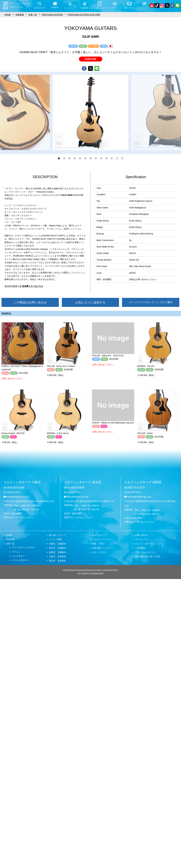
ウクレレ (16, 552)
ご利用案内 (140, 548)
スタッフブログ (99, 552)
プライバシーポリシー (146, 552)
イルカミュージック (102, 539)
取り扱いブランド (57, 535)
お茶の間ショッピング (103, 548)
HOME (9, 535)
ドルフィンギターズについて (149, 544)
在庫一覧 (10, 544)
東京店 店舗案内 (57, 548)
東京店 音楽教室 (57, 561)
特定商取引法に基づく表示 (148, 556)
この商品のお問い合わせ (30, 302)
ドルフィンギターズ (22, 482)
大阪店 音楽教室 (57, 556)
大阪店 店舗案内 (57, 544)
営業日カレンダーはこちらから (18, 517)
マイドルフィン (142, 539)
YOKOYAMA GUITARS (52, 15)
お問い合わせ (141, 535)
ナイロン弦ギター (21, 560)
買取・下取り (98, 544)
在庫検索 (10, 539)
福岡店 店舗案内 (57, 552)
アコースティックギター (24, 547)
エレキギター (18, 556)
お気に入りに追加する (90, 302)
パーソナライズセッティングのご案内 (151, 302)
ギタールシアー (99, 535)
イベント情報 (55, 539)
